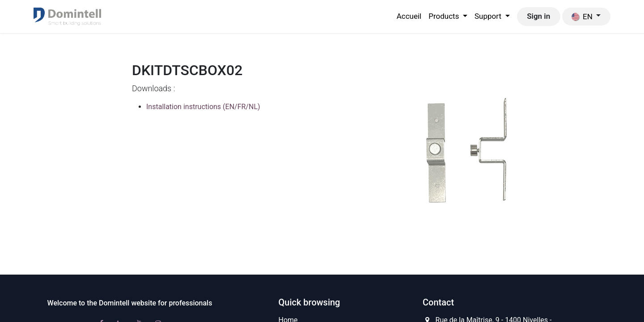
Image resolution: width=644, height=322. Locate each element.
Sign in (538, 16)
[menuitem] (409, 17)
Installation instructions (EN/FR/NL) (203, 107)
